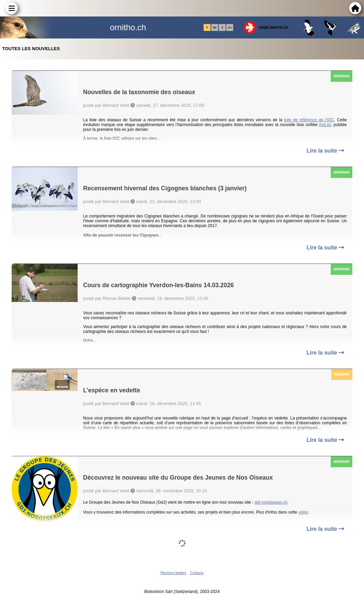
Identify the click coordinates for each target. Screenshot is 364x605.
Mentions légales (173, 573)
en (230, 27)
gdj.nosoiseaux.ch (271, 502)
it (222, 27)
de (215, 27)
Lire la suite (325, 151)
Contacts (197, 573)
